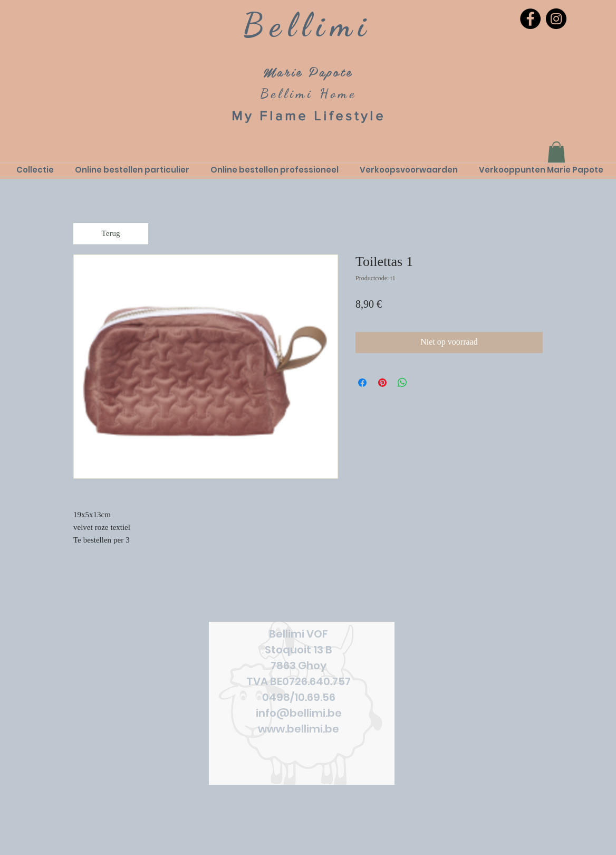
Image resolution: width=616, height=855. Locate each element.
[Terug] (111, 234)
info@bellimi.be (299, 713)
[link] (556, 152)
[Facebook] (530, 19)
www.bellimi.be (299, 729)
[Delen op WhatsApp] (402, 383)
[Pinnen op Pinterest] (382, 383)
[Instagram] (556, 19)
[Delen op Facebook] (362, 383)
